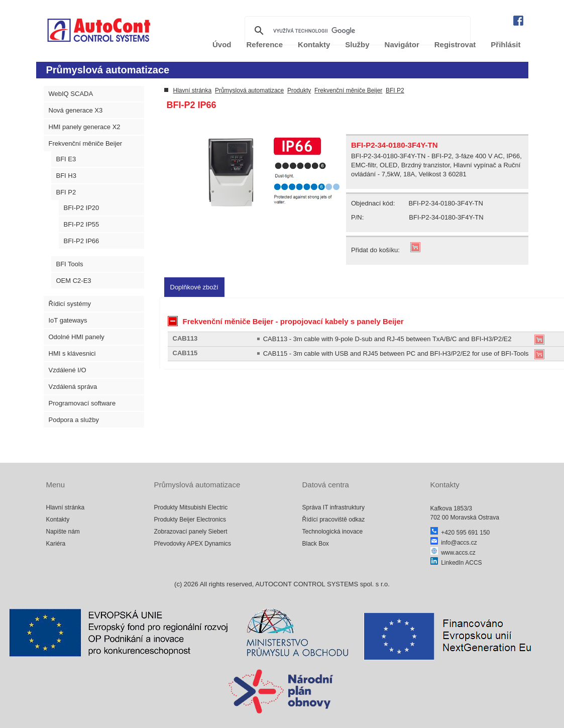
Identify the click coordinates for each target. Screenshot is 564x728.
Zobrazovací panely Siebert (191, 532)
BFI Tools (70, 264)
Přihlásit (505, 44)
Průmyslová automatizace (249, 90)
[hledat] (356, 31)
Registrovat (455, 44)
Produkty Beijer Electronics (190, 519)
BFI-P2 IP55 (82, 224)
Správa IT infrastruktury (334, 507)
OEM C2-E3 (74, 281)
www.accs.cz (453, 553)
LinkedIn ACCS (456, 563)
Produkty (299, 90)
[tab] (194, 287)
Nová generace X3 (76, 110)
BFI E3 (66, 159)
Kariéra (56, 544)
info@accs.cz (454, 543)
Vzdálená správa (73, 387)
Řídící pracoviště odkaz (334, 519)
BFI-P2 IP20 (82, 208)
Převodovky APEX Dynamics (193, 544)
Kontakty (58, 519)
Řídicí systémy (70, 304)
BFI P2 (66, 192)
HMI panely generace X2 (85, 127)
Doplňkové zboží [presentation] (194, 287)
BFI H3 (66, 176)
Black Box (316, 544)
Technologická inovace (333, 532)
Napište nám (63, 532)
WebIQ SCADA (71, 94)
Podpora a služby (74, 420)
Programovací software (82, 403)
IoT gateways (68, 320)
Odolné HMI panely (77, 337)
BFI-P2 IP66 (82, 241)
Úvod (222, 44)
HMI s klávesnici (72, 353)
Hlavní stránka (193, 90)
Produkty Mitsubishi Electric (191, 507)
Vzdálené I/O (68, 370)
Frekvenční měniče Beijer (86, 143)
